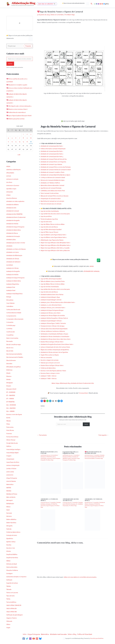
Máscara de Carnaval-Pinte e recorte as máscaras (55, 196)
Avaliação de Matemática (14, 284)
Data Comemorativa (13, 341)
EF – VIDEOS (10, 402)
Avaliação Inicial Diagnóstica (15, 297)
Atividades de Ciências (13, 262)
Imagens (9, 459)
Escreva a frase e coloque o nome (51, 373)
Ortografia (10, 529)
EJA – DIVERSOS (11, 408)
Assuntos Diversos (12, 201)
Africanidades (10, 176)
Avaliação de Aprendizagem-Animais (51, 300)
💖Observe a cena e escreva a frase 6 (18, 110)
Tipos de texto (11, 599)
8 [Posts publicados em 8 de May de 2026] (23, 141)
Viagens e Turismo (12, 621)
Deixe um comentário (58, 15)
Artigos (9, 198)
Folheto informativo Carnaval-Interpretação (54, 149)
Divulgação (10, 386)
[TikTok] (106, 4)
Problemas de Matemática (48, 368)
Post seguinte (103, 435)
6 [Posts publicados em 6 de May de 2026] (16, 141)
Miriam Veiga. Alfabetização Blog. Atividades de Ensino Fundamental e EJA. (73, 383)
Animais (9, 179)
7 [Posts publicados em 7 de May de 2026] (20, 141)
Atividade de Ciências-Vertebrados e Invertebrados (56, 337)
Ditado (8, 376)
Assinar (10, 64)
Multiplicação (10, 507)
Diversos (9, 379)
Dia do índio (10, 354)
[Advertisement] (73, 36)
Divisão (9, 383)
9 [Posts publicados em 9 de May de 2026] (27, 141)
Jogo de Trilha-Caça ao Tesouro (50, 232)
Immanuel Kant (83, 393)
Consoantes (10, 325)
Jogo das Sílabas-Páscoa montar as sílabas (53, 224)
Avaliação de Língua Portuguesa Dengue (53, 310)
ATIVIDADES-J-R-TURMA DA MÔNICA (93, 500)
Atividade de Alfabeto (13, 208)
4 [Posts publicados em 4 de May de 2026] (8, 141)
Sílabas (8, 564)
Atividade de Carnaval (13, 214)
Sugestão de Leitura (12, 586)
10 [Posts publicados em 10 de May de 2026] (31, 141)
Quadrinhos (10, 542)
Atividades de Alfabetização (15, 259)
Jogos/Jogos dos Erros (13, 465)
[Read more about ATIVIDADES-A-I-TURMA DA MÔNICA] (48, 520)
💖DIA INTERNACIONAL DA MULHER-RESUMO (93, 452)
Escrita (8, 421)
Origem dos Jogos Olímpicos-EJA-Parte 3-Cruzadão (56, 248)
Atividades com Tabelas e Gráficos (51, 183)
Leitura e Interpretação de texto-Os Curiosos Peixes (56, 347)
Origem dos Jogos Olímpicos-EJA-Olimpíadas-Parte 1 (56, 243)
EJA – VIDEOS (11, 414)
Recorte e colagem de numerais (50, 360)
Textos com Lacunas (12, 596)
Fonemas (9, 437)
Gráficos (9, 449)
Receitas (9, 548)
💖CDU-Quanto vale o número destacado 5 (20, 106)
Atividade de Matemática (14, 233)
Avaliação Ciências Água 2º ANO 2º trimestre (54, 323)
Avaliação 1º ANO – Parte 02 (49, 379)
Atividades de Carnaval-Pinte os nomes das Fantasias (56, 167)
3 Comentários (54, 455)
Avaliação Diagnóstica (13, 287)
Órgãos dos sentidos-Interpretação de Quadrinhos (56, 350)
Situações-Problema (12, 573)
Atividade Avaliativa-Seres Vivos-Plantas (53, 294)
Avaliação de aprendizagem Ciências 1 (52, 321)
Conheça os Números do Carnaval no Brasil (53, 178)
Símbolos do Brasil (12, 567)
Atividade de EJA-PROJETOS (15, 217)
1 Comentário (76, 455)
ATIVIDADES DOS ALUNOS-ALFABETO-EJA (71, 500)
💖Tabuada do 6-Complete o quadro (17, 85)
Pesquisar (28, 46)
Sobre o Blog (73, 637)
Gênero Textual (11, 443)
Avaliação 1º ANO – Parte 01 (49, 376)
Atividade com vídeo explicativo (16, 205)
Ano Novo (9, 185)
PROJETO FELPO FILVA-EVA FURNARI (49, 452)
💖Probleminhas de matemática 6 (17, 113)
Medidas (9, 494)
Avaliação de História (13, 278)
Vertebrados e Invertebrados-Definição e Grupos (55, 334)
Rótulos (9, 554)
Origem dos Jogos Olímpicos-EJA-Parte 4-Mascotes (56, 251)
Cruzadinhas (10, 338)
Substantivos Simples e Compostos (17, 580)
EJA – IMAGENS (11, 411)
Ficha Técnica (10, 433)
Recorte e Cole (11, 551)
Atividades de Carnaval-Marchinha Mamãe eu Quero (56, 175)
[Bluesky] (104, 4)
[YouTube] (102, 4)
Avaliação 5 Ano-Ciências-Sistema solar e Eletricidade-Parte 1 (59, 302)
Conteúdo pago (11, 329)
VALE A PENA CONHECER (14, 608)
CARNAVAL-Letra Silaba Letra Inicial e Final (53, 191)
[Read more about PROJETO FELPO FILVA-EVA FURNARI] (51, 478)
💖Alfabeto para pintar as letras (16, 122)
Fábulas (9, 424)
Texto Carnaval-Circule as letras (50, 193)
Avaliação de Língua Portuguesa (16, 281)
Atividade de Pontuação (14, 239)
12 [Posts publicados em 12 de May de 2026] (12, 145)
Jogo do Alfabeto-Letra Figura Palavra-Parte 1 (54, 235)
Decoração (10, 344)
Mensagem (10, 503)
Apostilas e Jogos (11, 192)
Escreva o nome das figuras (15, 418)
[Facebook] (96, 4)
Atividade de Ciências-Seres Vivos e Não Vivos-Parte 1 (57, 339)
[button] (47, 4)
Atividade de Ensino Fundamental (16, 220)
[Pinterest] (100, 4)
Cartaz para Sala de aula (14, 313)
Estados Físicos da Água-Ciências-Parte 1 (53, 342)
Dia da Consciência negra (14, 348)
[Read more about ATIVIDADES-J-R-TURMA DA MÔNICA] (92, 520)
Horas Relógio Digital (13, 456)
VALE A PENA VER (12, 615)
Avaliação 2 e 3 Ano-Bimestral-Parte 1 (52, 305)
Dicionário (9, 367)
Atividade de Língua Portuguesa (16, 230)
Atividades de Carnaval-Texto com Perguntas (54, 162)
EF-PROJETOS (11, 405)
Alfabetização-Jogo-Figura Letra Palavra (53, 240)
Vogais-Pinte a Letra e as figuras (50, 355)
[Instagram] (98, 4)
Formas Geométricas (13, 440)
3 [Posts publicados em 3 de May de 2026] (31, 137)
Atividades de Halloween (14, 265)
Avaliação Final (11, 290)
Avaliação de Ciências (13, 271)
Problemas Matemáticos (14, 535)
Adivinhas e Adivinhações (14, 173)
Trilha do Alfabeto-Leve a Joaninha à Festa (53, 281)
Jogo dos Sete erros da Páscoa (50, 227)
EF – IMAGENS (11, 399)
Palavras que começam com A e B (51, 363)
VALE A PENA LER (12, 612)
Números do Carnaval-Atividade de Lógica (53, 180)
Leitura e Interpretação (13, 468)
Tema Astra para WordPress (97, 641)
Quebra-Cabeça (11, 545)
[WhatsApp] (95, 4)
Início (22, 637)
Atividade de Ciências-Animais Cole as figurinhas (55, 352)
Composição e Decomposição (15, 322)
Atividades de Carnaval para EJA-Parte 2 (53, 154)
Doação (9, 389)
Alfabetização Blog (23, 3)
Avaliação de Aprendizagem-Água (51, 297)
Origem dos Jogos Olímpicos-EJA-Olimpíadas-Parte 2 (56, 245)
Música (9, 510)
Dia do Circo (10, 351)
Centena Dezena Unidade (14, 316)
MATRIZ (9, 491)
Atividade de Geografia (13, 224)
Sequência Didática (12, 558)
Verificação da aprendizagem (15, 618)
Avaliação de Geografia (13, 274)
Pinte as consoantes (47, 358)
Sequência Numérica (13, 561)
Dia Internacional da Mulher (15, 357)
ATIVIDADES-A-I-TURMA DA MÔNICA (49, 500)
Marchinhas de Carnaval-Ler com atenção (53, 201)
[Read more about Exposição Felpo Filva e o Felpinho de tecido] (73, 476)
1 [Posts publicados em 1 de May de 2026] (23, 137)
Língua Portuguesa (12, 481)
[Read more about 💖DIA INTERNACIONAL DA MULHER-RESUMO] (95, 474)
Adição (8, 170)
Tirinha (8, 602)
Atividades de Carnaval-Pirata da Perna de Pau (54, 159)
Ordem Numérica (12, 526)
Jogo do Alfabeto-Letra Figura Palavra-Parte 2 (54, 237)
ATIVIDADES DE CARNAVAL (92, 271)
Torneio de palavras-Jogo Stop (50, 219)
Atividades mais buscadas (59, 637)
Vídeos (8, 627)
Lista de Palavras (11, 484)
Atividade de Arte (12, 211)
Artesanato (10, 195)
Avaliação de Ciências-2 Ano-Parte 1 (51, 313)
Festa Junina (10, 430)
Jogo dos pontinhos (46, 216)
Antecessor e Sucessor (13, 189)
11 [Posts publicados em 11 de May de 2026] (8, 145)
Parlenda (9, 532)
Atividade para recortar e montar (16, 246)
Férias (8, 427)
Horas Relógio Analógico (14, 453)
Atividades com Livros (13, 255)
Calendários (10, 309)
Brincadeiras (10, 303)
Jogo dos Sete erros (46, 222)
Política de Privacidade (87, 637)
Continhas (9, 332)
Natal (8, 513)
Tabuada (9, 593)
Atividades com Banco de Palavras (17, 252)
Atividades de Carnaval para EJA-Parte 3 (53, 157)
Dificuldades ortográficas (14, 370)
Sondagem (10, 577)
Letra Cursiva (10, 475)
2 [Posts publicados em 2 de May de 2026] (27, 137)
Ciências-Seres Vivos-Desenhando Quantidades (55, 329)
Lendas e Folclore (12, 472)
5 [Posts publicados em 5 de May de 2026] (12, 141)
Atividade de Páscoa (12, 236)
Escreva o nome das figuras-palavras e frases (54, 371)
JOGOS (92, 266)
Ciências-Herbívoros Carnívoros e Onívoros (53, 331)
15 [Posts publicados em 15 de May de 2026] (23, 145)
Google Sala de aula (12, 446)
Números (9, 519)
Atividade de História (13, 227)
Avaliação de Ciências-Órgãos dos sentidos (53, 315)
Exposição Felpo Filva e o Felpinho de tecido (70, 452)
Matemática (10, 488)
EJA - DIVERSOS (79, 504)
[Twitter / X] (108, 4)
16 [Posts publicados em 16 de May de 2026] (27, 145)
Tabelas (9, 589)
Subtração (10, 583)
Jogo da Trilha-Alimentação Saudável (52, 230)
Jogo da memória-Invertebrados (50, 211)
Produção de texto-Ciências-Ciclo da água (53, 326)
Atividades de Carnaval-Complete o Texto (53, 172)
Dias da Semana (11, 364)
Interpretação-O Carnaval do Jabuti (51, 198)
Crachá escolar (11, 335)
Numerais (9, 516)
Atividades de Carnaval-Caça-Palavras (52, 164)
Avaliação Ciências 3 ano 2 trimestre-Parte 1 (54, 308)
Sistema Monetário (12, 570)
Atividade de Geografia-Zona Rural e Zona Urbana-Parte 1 (58, 344)
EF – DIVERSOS (11, 395)
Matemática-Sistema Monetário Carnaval (53, 185)
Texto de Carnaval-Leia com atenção (52, 204)
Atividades (10, 249)
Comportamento (11, 319)
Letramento (10, 478)
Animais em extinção (13, 182)
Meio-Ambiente (11, 500)
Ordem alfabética (12, 523)
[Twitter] (27, 642)
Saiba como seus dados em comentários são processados (81, 577)
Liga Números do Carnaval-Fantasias (52, 188)
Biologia (9, 300)
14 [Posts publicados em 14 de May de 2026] (20, 145)
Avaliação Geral (11, 294)
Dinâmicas (10, 373)
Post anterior (42, 435)
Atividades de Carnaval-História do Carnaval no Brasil (56, 170)
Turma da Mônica (12, 605)
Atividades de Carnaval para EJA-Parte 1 (52, 146)
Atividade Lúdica (11, 243)
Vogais (8, 631)
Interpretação (10, 462)
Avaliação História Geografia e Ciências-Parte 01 (55, 318)
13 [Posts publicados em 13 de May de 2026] (16, 145)
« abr (19, 158)
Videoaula (9, 624)
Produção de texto (12, 538)
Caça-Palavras (11, 306)
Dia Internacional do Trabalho (15, 360)
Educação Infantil (12, 392)
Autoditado (10, 268)
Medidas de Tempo (12, 497)
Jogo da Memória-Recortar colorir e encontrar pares (56, 214)
